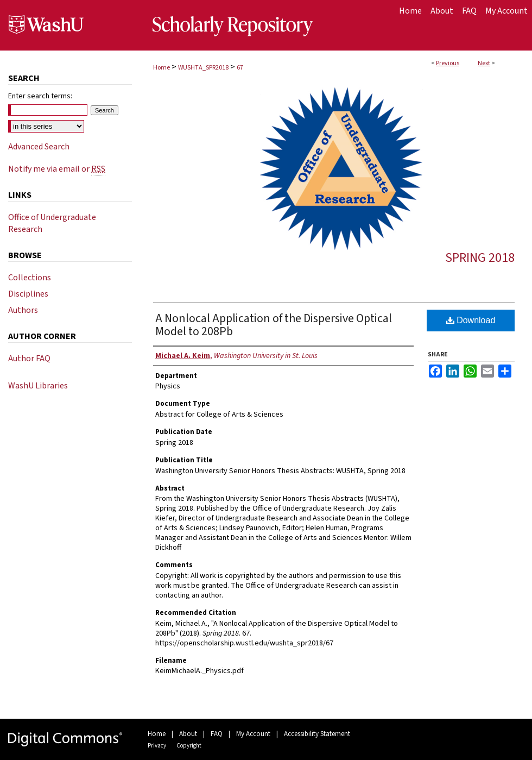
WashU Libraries (38, 386)
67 (240, 68)
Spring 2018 (480, 258)
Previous (448, 63)
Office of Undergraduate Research (52, 223)
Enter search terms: (40, 96)
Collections (30, 278)
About (188, 734)
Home (161, 68)
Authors (23, 310)
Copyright (189, 746)
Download (471, 320)
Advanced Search (39, 147)
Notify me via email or (57, 169)
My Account (253, 734)
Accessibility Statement (317, 734)
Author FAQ (29, 359)
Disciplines (28, 294)
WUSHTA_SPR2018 (203, 68)
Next (484, 63)
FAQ (217, 734)
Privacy (157, 746)
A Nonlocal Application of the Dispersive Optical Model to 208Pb (274, 325)
